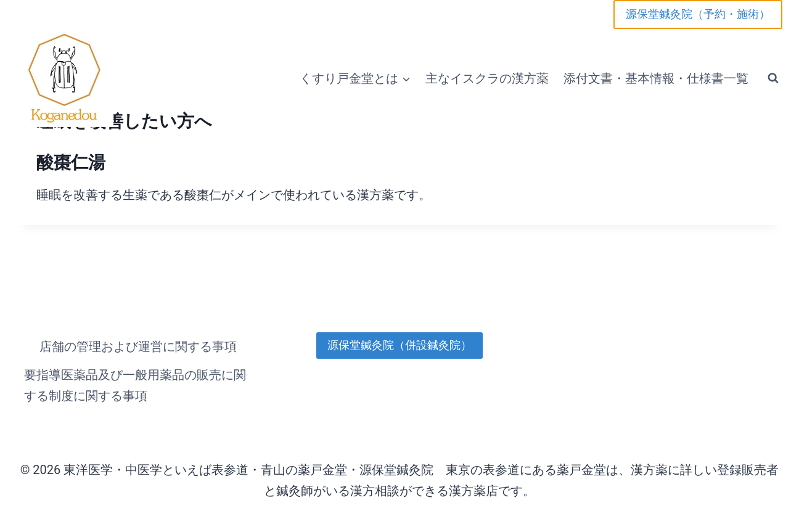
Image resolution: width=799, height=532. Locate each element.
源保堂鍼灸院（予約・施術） (698, 14)
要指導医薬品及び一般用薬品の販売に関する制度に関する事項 (135, 385)
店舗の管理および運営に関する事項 (138, 346)
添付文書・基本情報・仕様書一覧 (656, 78)
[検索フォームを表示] (773, 78)
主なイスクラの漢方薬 (487, 78)
